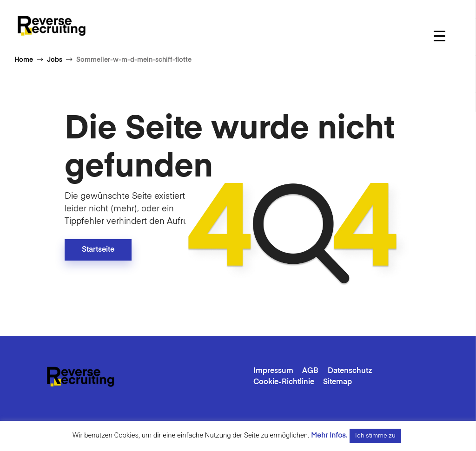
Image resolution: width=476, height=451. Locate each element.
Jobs (55, 60)
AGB (310, 371)
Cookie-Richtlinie (284, 382)
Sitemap (337, 382)
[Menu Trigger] (440, 36)
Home (24, 60)
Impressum (273, 371)
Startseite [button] (98, 250)
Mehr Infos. (329, 435)
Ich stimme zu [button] (375, 436)
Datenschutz (350, 371)
